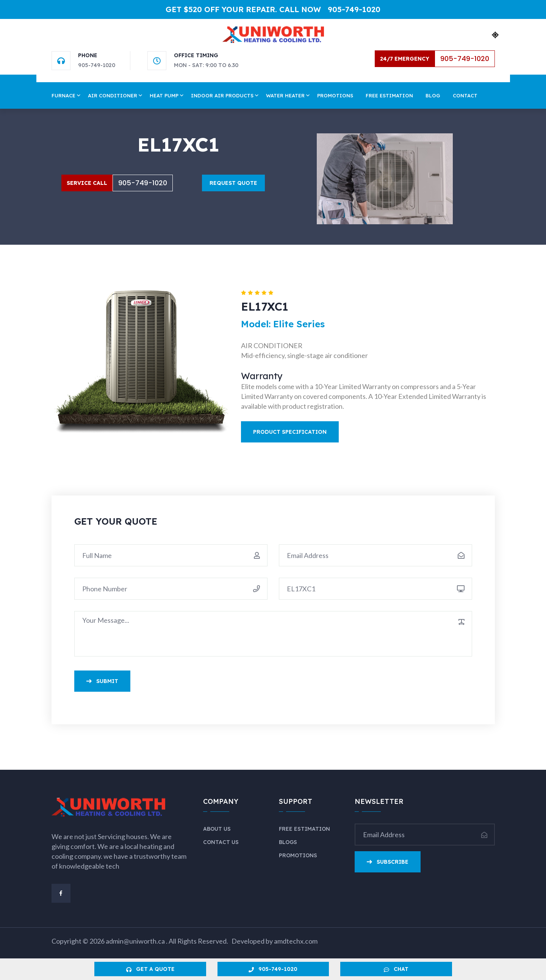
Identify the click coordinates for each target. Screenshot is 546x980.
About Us (217, 829)
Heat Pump (164, 95)
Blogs (288, 842)
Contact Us (221, 842)
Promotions (335, 95)
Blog (433, 95)
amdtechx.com (296, 941)
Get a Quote (150, 969)
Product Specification (290, 432)
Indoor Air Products (222, 95)
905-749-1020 (354, 9)
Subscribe (388, 862)
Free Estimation (389, 95)
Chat (396, 969)
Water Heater (285, 95)
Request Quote (233, 183)
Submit (102, 681)
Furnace (63, 95)
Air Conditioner (113, 95)
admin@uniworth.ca (136, 941)
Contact (465, 95)
